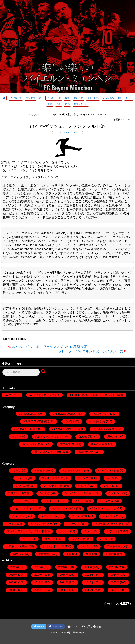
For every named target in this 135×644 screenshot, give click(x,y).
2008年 (13, 590)
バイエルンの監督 (104, 429)
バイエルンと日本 (112, 98)
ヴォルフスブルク (52, 478)
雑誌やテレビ (86, 452)
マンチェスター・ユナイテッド (26, 531)
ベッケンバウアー (42, 524)
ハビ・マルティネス (25, 508)
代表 (59, 104)
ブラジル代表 (79, 516)
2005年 (89, 590)
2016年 (64, 575)
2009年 (115, 582)
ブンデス (31, 98)
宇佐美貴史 (45, 554)
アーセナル (41, 470)
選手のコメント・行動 (48, 452)
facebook (56, 627)
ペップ (16, 436)
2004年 (115, 590)
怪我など (78, 98)
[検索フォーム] (21, 372)
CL (41, 98)
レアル (103, 539)
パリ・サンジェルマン (103, 508)
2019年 (113, 567)
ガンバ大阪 (22, 486)
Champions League (64, 414)
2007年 (39, 590)
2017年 (39, 575)
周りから (112, 436)
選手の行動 (93, 98)
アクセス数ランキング (46, 395)
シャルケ (45, 493)
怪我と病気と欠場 (32, 444)
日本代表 (111, 554)
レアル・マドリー (16, 546)
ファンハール (49, 516)
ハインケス (107, 501)
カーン (111, 478)
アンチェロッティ (73, 470)
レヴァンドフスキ (53, 546)
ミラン (88, 531)
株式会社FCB (81, 104)
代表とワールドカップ (48, 436)
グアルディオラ (53, 486)
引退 (69, 554)
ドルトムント (52, 501)
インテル (22, 478)
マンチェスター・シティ (109, 524)
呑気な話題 (85, 436)
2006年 (64, 590)
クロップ (83, 486)
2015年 (89, 575)
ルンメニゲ (78, 539)
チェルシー (115, 493)
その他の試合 (97, 421)
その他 (68, 421)
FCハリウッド (54, 98)
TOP (72, 627)
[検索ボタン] (44, 372)
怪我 (89, 554)
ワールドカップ (116, 546)
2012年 (39, 582)
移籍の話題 (98, 444)
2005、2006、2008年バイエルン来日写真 (99, 395)
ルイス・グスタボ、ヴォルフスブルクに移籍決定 (49, 347)
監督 (50, 104)
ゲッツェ (109, 486)
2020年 (88, 567)
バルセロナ (18, 516)
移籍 (67, 98)
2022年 (39, 567)
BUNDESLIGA (67, 133)
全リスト (14, 395)
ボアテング (73, 524)
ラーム (26, 539)
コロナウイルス (17, 493)
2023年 (15, 567)
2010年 (89, 582)
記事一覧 (16, 98)
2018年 (13, 575)
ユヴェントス (115, 531)
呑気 (67, 104)
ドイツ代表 (23, 501)
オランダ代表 (86, 478)
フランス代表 (110, 516)
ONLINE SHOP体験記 (36, 421)
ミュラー (64, 531)
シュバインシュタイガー (79, 493)
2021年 (62, 567)
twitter (39, 627)
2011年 (64, 582)
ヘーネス (11, 524)
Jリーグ (17, 470)
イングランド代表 (108, 470)
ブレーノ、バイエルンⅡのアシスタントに (91, 351)
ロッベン (86, 546)
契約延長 (18, 554)
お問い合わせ (92, 627)
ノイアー (80, 501)
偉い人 (129, 98)
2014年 (115, 575)
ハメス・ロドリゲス (64, 508)
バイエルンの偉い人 (64, 429)
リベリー (50, 539)
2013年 (13, 582)
